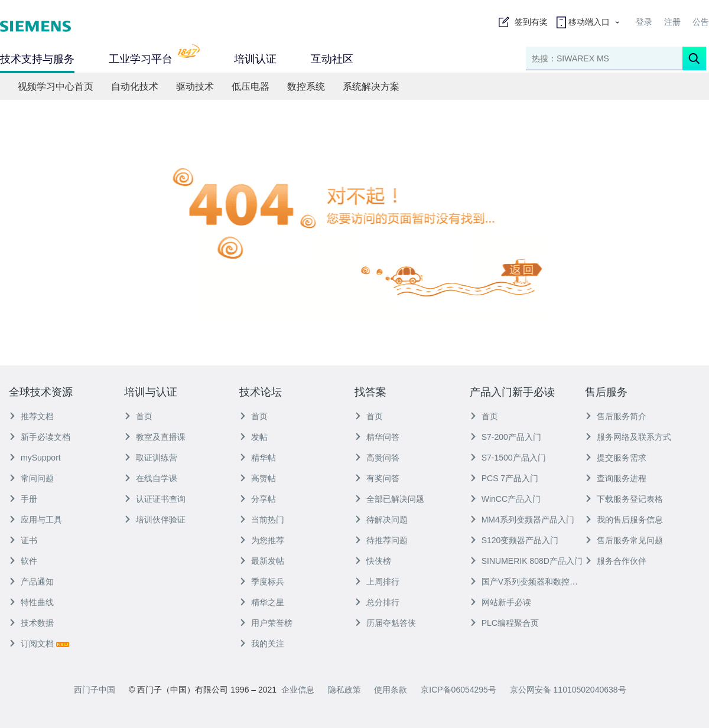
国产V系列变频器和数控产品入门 (527, 582)
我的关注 (262, 644)
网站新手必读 (500, 602)
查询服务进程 (616, 478)
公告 (701, 22)
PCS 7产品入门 (504, 478)
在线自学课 (151, 478)
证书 (23, 540)
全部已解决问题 (389, 499)
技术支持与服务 (37, 59)
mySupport (35, 458)
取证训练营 (151, 458)
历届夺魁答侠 (385, 623)
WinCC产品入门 (505, 499)
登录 (644, 22)
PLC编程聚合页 (504, 623)
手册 (23, 499)
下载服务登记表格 (624, 499)
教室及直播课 (155, 437)
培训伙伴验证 (155, 520)
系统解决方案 (371, 86)
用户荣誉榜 (266, 623)
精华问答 (377, 437)
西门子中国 (95, 690)
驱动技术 (195, 86)
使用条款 (391, 690)
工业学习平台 (154, 58)
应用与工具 (35, 520)
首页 (138, 416)
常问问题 (31, 478)
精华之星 (262, 602)
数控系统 (306, 86)
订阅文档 (39, 644)
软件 (23, 561)
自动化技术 (135, 86)
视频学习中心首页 (56, 86)
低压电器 (251, 86)
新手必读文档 (40, 437)
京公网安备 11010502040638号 (568, 690)
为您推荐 (262, 540)
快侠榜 (373, 561)
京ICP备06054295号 (458, 690)
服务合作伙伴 (616, 561)
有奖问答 (377, 478)
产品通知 (31, 582)
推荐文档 (31, 416)
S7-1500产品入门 (508, 458)
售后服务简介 (616, 416)
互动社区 (332, 59)
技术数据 (31, 623)
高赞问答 (377, 458)
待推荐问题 (381, 540)
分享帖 (258, 499)
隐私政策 (344, 690)
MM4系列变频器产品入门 (522, 520)
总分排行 (377, 602)
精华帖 (258, 458)
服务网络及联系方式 (628, 437)
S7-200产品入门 (505, 437)
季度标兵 (262, 582)
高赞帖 (258, 478)
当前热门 (262, 520)
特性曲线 (31, 602)
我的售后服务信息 (624, 520)
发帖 (253, 437)
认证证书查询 (155, 499)
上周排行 (377, 582)
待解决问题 (381, 520)
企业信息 (298, 690)
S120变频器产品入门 (514, 540)
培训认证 (255, 59)
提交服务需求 (616, 458)
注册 (672, 22)
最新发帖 (262, 561)
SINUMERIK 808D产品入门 (526, 561)
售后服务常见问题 (624, 540)
